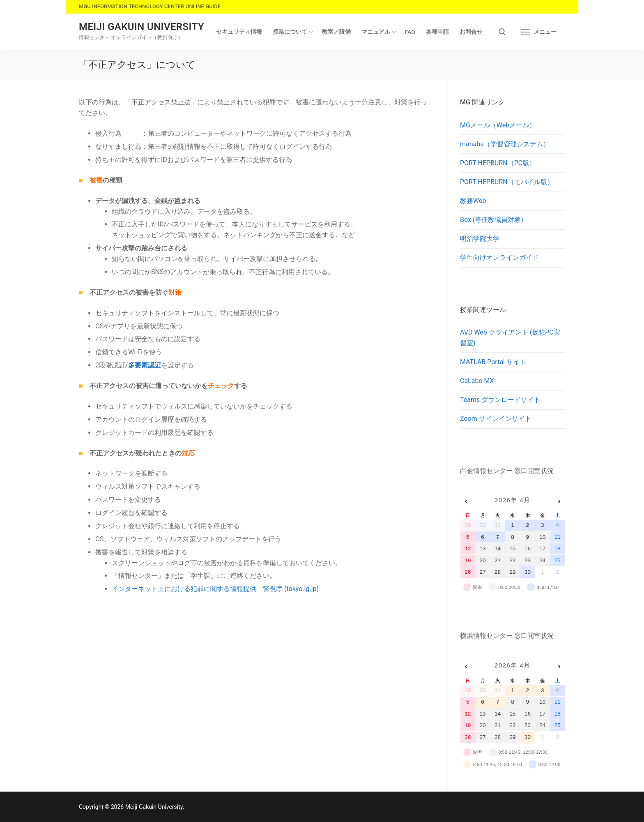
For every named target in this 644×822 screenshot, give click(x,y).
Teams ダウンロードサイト (500, 400)
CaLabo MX (477, 381)
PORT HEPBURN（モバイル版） (507, 182)
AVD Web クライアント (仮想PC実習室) (510, 338)
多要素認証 (145, 365)
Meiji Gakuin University (141, 27)
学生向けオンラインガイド (499, 257)
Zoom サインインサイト (496, 419)
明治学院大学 (480, 239)
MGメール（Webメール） (498, 125)
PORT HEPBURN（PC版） (498, 163)
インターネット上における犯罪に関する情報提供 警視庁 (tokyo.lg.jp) (215, 589)
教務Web (473, 201)
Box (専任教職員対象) (492, 220)
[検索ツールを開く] (502, 32)
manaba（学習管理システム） (505, 144)
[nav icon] (539, 32)
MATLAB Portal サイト (493, 362)
